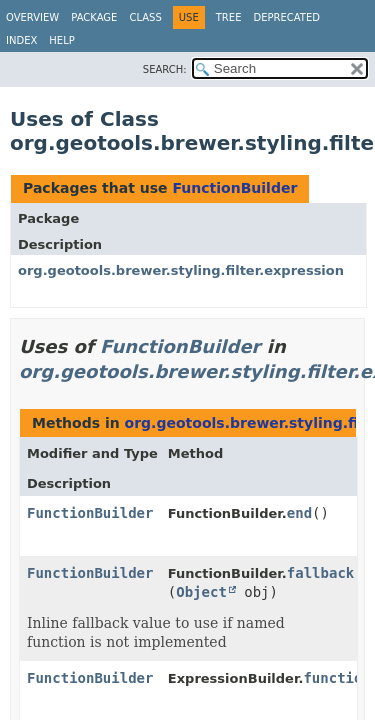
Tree (229, 17)
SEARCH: (165, 69)
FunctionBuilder (234, 188)
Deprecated (286, 17)
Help (61, 40)
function (336, 678)
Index (21, 40)
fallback (320, 573)
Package (94, 17)
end (299, 513)
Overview (32, 17)
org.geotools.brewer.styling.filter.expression (181, 270)
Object (201, 592)
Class (145, 17)
